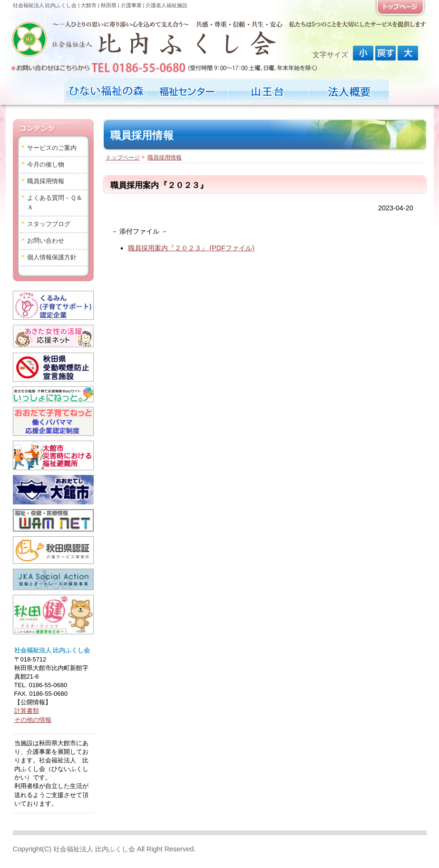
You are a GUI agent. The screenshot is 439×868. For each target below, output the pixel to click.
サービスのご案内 (52, 148)
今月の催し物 (46, 164)
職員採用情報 (46, 181)
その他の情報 (33, 720)
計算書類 (27, 711)
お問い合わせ (46, 241)
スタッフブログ (49, 224)
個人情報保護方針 (52, 257)
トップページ (123, 158)
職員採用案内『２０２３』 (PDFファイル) (191, 248)
